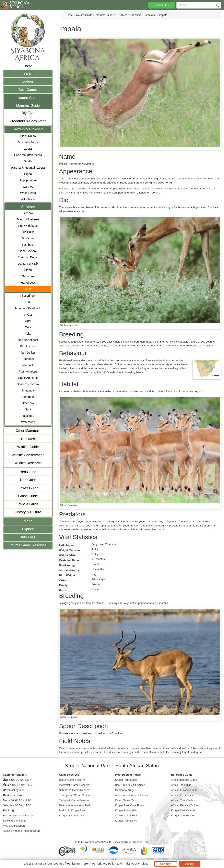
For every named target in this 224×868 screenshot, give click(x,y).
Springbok (28, 397)
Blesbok (28, 213)
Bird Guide (28, 472)
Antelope (28, 206)
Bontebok (28, 238)
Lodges (28, 81)
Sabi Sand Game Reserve (75, 790)
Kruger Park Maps (126, 780)
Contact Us (162, 5)
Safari (28, 74)
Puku (28, 334)
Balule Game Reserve (72, 780)
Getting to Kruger (125, 790)
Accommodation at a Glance (132, 795)
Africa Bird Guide (181, 785)
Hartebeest (28, 283)
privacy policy (107, 863)
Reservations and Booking (19, 815)
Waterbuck (28, 422)
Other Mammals (28, 431)
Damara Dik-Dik (28, 264)
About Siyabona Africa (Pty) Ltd (22, 831)
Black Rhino (28, 136)
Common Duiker (28, 257)
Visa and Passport (14, 826)
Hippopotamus (28, 180)
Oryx (28, 327)
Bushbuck (28, 245)
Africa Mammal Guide (184, 780)
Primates (28, 439)
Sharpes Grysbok (28, 384)
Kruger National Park (72, 815)
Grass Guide (28, 496)
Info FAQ (28, 537)
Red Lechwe (28, 346)
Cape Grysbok (28, 251)
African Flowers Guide (184, 790)
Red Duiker (28, 353)
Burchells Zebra (28, 142)
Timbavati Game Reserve (74, 800)
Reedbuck (28, 359)
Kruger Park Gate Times (130, 805)
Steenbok (28, 403)
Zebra (28, 149)
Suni (28, 409)
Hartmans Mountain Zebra (28, 168)
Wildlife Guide (28, 447)
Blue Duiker (28, 232)
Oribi (28, 321)
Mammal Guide (28, 106)
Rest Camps (28, 90)
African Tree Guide (182, 800)
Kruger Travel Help (126, 810)
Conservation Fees (126, 815)
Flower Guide (28, 488)
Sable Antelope (28, 378)
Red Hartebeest (28, 340)
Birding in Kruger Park (72, 810)
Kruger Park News (126, 821)
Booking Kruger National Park (132, 842)
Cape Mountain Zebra (28, 155)
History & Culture (28, 512)
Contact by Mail (15, 790)
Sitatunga (28, 390)
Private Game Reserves (28, 545)
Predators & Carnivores (28, 121)
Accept (190, 864)
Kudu (28, 302)
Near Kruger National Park (75, 805)
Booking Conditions (15, 821)
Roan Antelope (28, 372)
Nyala (28, 315)
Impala (28, 289)
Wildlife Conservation (28, 455)
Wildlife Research (28, 463)
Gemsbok (28, 276)
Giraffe (28, 161)
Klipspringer (28, 296)
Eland (28, 270)
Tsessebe (28, 416)
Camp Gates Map (126, 800)
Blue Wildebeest (28, 226)
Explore (28, 529)
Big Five (28, 113)
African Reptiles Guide (185, 805)
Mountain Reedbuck (28, 308)
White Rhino (28, 193)
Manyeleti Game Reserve (74, 785)
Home (28, 66)
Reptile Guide (28, 504)
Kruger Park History (183, 815)
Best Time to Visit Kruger (130, 785)
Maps (28, 521)
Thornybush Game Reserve (75, 795)
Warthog (28, 187)
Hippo (28, 174)
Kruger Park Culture (183, 810)
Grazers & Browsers (28, 129)
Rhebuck (28, 365)
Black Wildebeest (28, 219)
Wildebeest (28, 199)
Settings (166, 864)
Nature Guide (28, 98)
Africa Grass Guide (182, 795)
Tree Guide (28, 480)
